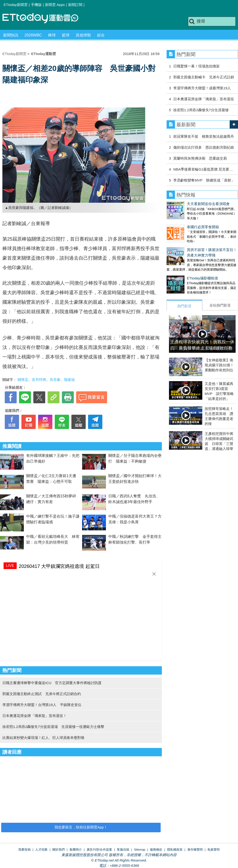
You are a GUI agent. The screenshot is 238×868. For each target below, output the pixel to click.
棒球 (52, 35)
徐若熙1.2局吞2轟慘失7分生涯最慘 (201, 110)
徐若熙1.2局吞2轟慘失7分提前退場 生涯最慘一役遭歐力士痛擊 (53, 727)
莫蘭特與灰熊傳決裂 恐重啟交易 (200, 158)
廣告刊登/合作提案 (99, 850)
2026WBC (33, 35)
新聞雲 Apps (55, 5)
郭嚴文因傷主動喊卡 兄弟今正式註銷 (204, 77)
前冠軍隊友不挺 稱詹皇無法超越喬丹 (204, 136)
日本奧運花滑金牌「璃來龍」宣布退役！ (35, 716)
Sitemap (140, 850)
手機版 (36, 5)
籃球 (66, 35)
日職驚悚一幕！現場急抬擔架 (196, 66)
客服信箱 (123, 850)
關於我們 (59, 850)
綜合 (101, 35)
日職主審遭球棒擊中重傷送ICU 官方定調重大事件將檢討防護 (52, 683)
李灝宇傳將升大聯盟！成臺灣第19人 (202, 88)
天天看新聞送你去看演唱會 (188, 204)
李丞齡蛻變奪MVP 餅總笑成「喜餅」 (204, 180)
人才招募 (41, 850)
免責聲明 (213, 850)
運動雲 (44, 18)
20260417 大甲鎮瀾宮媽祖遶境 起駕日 (59, 566)
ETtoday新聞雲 (16, 5)
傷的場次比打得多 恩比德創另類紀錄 (204, 147)
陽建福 (69, 380)
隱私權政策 (175, 850)
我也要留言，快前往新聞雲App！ (81, 827)
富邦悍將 (39, 380)
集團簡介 (76, 850)
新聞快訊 (11, 35)
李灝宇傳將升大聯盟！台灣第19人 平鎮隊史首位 (42, 705)
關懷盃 (23, 380)
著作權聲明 (195, 850)
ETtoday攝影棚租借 (182, 269)
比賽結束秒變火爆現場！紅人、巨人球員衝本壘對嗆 (43, 738)
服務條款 (156, 850)
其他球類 (83, 35)
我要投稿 (25, 850)
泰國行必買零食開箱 (183, 222)
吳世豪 (55, 380)
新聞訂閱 (75, 5)
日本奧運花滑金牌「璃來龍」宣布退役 (204, 99)
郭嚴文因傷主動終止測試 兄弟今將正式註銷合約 (42, 694)
